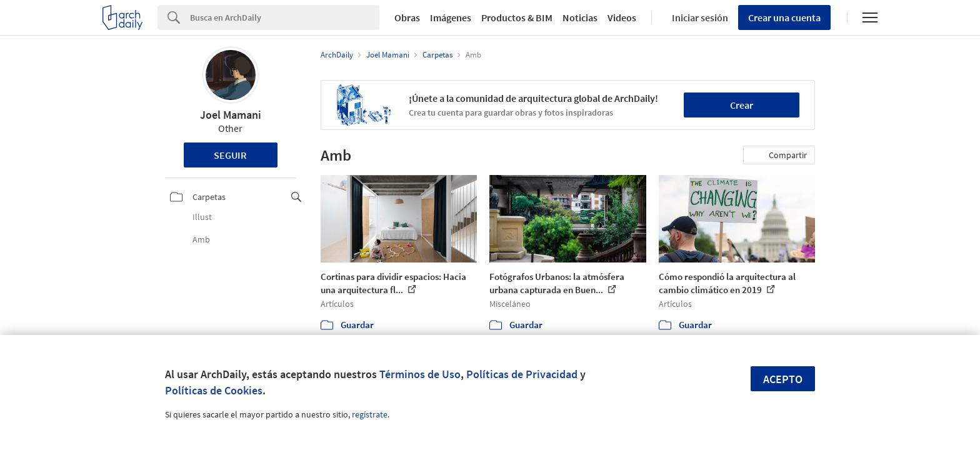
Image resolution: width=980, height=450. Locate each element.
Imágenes (451, 17)
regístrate (370, 414)
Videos (622, 17)
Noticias (580, 17)
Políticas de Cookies (214, 390)
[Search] (285, 17)
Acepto (783, 379)
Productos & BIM (517, 17)
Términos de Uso (420, 374)
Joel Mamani (231, 115)
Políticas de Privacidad (522, 374)
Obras (407, 17)
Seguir (230, 155)
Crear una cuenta (784, 17)
